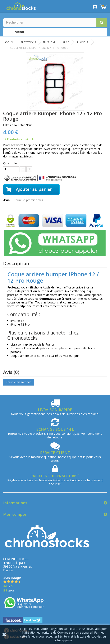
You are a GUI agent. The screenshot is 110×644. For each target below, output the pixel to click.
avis (9, 591)
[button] (102, 23)
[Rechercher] (55, 23)
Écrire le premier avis (28, 200)
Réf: (5, 125)
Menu (16, 32)
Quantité (10, 163)
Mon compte (15, 514)
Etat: (23, 125)
